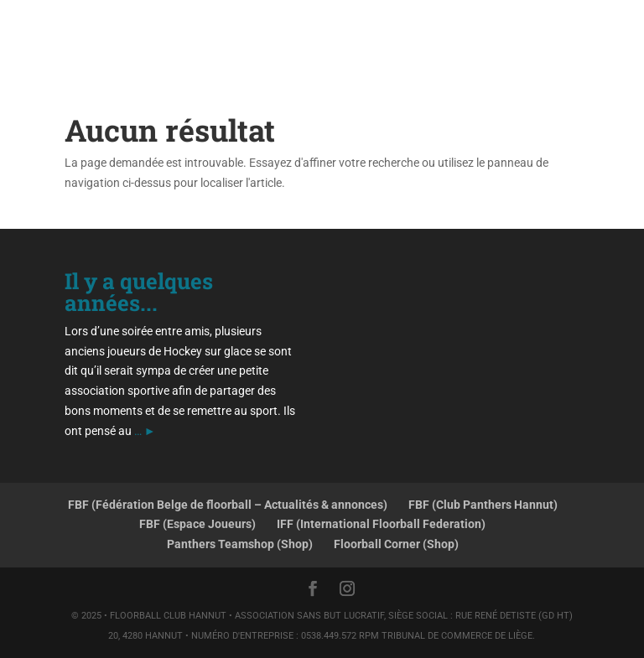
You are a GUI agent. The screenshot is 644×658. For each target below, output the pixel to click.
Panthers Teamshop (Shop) (240, 544)
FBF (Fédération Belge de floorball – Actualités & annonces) (228, 505)
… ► (145, 431)
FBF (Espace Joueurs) (197, 524)
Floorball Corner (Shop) (396, 544)
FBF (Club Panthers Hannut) (483, 505)
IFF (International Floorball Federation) (381, 524)
